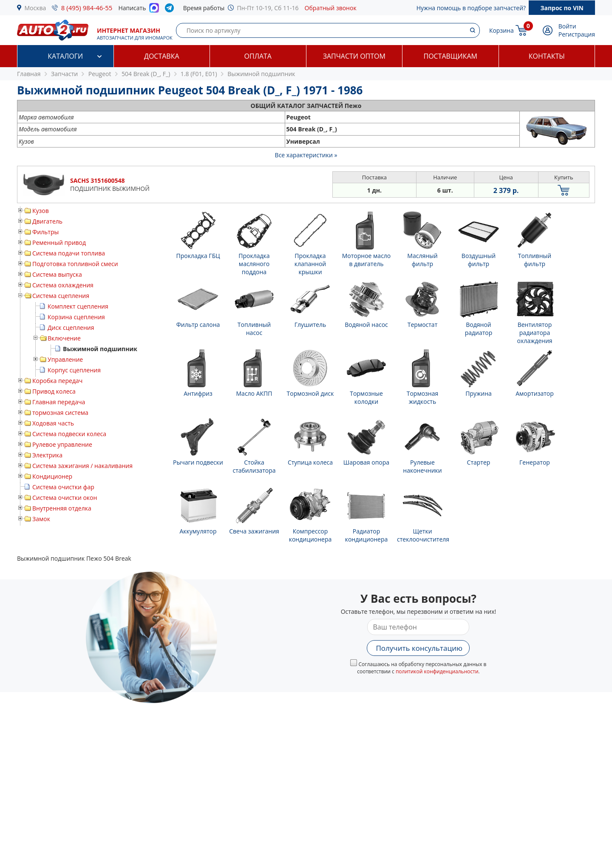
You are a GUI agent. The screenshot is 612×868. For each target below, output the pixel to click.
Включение (64, 338)
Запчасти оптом (354, 56)
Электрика (47, 455)
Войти (567, 26)
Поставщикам (450, 56)
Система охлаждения (63, 285)
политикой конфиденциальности (437, 671)
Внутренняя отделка (62, 508)
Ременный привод (59, 243)
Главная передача (59, 402)
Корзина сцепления (76, 317)
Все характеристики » (306, 155)
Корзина (501, 30)
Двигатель (47, 221)
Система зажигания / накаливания (82, 466)
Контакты (547, 56)
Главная (29, 74)
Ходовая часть (53, 423)
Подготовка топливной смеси (75, 264)
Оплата (258, 56)
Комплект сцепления (78, 306)
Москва (35, 8)
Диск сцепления (71, 328)
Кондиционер (52, 476)
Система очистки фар (63, 487)
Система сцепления (61, 296)
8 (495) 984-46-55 (87, 8)
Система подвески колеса (69, 434)
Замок (41, 519)
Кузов (41, 211)
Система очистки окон (65, 498)
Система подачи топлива (69, 253)
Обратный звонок (331, 8)
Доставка (162, 56)
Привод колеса (54, 391)
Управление (65, 359)
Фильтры (45, 232)
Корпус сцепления (74, 370)
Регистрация (577, 34)
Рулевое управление (62, 444)
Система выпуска (57, 274)
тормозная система (60, 413)
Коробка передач (57, 381)
